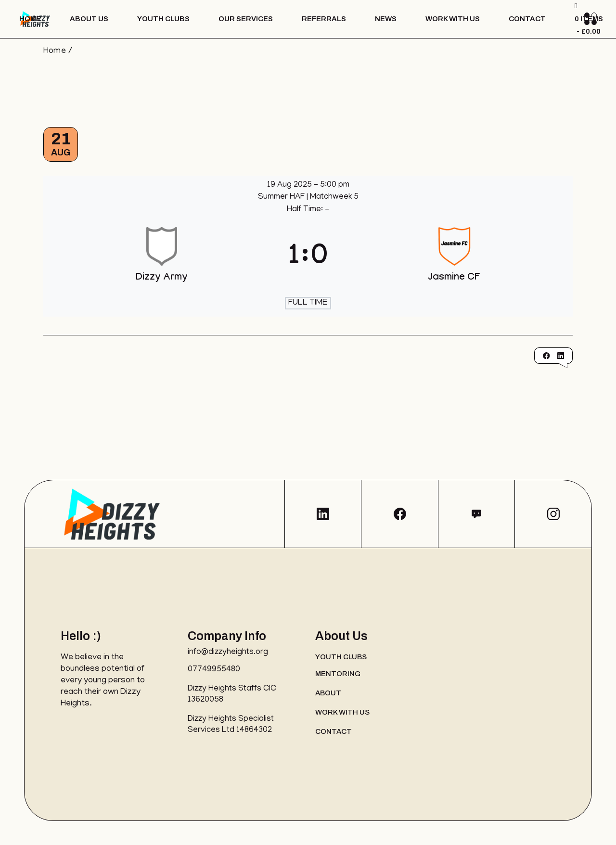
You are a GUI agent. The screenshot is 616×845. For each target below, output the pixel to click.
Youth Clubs (341, 657)
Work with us (342, 712)
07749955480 (214, 670)
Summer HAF (282, 197)
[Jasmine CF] (455, 259)
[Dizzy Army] (162, 259)
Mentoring (338, 674)
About (328, 693)
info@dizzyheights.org (228, 653)
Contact (334, 731)
